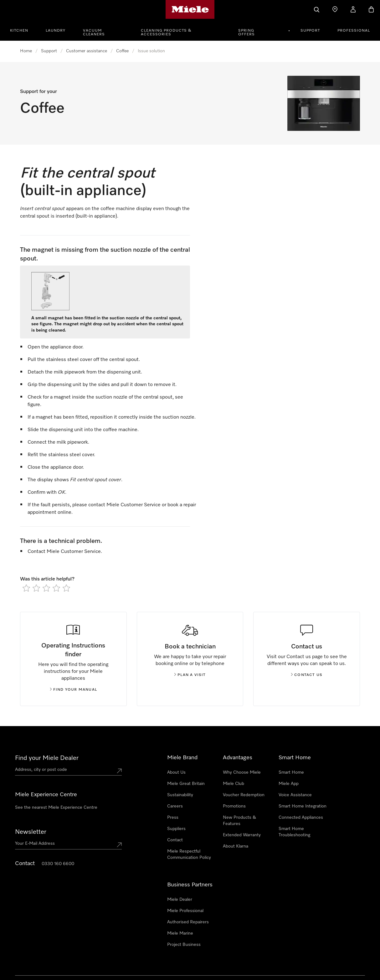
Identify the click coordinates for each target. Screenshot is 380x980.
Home (26, 51)
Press (173, 818)
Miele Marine (180, 933)
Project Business (184, 945)
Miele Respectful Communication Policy (189, 854)
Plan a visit (190, 675)
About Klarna (236, 846)
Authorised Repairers (188, 922)
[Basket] (371, 9)
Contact (175, 840)
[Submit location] (119, 771)
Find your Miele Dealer (47, 758)
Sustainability (180, 795)
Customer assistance (87, 51)
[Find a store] (335, 9)
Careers (175, 806)
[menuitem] (23, 30)
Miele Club (234, 784)
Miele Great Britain (186, 784)
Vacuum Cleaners (94, 33)
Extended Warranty (242, 835)
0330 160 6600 (58, 864)
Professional (354, 31)
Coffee (122, 51)
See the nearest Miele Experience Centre (56, 807)
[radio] (26, 588)
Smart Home (291, 772)
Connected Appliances (301, 818)
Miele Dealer (180, 900)
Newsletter (31, 832)
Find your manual (73, 690)
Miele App (289, 784)
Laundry (56, 31)
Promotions (234, 806)
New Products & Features (239, 821)
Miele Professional (185, 911)
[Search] (317, 9)
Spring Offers (246, 33)
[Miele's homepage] (190, 9)
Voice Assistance (295, 795)
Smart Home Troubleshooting (294, 832)
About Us (176, 772)
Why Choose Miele (242, 772)
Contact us (307, 675)
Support (310, 31)
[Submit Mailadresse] (119, 845)
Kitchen (19, 31)
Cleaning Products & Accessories (166, 33)
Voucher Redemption (244, 795)
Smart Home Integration (303, 806)
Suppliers (176, 829)
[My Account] (353, 9)
